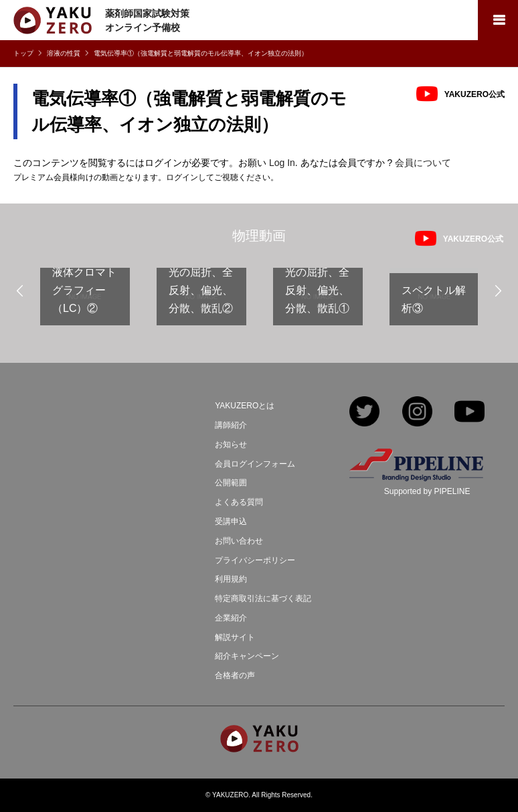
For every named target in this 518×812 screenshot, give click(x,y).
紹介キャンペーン (247, 656)
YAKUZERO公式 (474, 94)
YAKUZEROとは (245, 406)
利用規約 (231, 579)
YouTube (469, 413)
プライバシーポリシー (255, 560)
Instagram (417, 413)
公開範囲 (231, 483)
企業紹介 (231, 618)
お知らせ (231, 444)
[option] (85, 302)
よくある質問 (239, 502)
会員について (423, 163)
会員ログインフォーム (255, 464)
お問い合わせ (239, 541)
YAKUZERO (230, 795)
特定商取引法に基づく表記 (263, 598)
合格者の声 (235, 675)
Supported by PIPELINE (427, 491)
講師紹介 (231, 425)
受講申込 (231, 521)
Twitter (364, 413)
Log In (282, 163)
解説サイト (235, 637)
